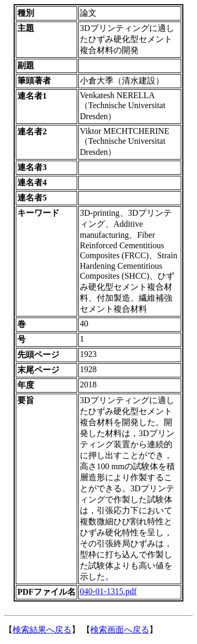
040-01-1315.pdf (108, 591)
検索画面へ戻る (120, 630)
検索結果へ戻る (42, 630)
